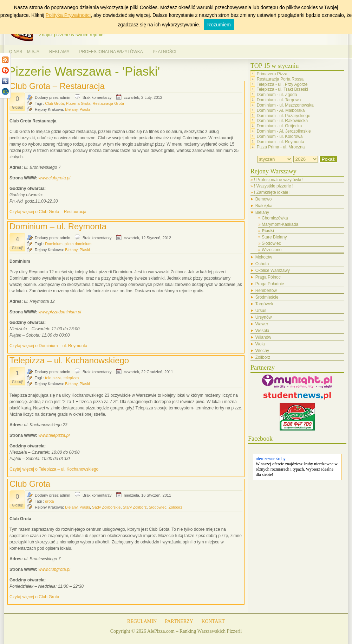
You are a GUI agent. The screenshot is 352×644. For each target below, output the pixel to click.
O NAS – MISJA (24, 52)
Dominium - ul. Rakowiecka (282, 121)
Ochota (262, 264)
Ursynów (264, 317)
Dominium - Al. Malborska (281, 110)
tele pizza (53, 378)
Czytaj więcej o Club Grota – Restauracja (48, 212)
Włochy (262, 351)
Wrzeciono (272, 250)
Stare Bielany (274, 237)
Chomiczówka (275, 218)
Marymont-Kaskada (280, 224)
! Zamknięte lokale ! (272, 192)
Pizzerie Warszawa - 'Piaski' (84, 71)
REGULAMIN (142, 621)
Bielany (71, 109)
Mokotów (264, 257)
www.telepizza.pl (54, 435)
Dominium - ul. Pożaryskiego (284, 115)
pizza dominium (78, 244)
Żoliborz (175, 507)
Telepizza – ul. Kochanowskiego (69, 360)
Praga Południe (270, 284)
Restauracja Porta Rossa (280, 79)
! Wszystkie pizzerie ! (274, 186)
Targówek (264, 304)
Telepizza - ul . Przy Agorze (282, 84)
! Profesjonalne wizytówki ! (279, 180)
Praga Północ (268, 277)
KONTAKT (213, 621)
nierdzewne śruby (271, 459)
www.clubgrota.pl (54, 178)
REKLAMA (59, 52)
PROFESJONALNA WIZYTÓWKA (111, 52)
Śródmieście (267, 297)
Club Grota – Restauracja (57, 86)
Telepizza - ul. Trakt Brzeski (282, 89)
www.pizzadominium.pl (60, 312)
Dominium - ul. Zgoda (277, 95)
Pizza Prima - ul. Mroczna (281, 147)
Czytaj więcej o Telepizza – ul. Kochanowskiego (54, 469)
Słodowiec (158, 507)
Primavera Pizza (272, 74)
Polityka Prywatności (68, 15)
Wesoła (262, 331)
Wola (260, 344)
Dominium (54, 244)
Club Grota (54, 103)
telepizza (71, 378)
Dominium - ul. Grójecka (279, 126)
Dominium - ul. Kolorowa (280, 136)
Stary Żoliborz (135, 507)
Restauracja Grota (108, 103)
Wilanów (263, 337)
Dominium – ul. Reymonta (58, 226)
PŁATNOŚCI (165, 52)
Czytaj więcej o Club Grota (34, 597)
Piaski (85, 109)
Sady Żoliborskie (106, 507)
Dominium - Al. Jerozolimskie (284, 131)
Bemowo (264, 199)
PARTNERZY (179, 621)
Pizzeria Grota (78, 103)
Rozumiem (219, 25)
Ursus (261, 311)
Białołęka (264, 206)
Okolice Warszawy (273, 270)
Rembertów (266, 291)
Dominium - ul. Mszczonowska (285, 105)
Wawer (262, 324)
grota (49, 501)
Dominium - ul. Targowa (279, 100)
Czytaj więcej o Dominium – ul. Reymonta (48, 346)
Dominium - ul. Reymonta (281, 142)
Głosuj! (17, 107)
